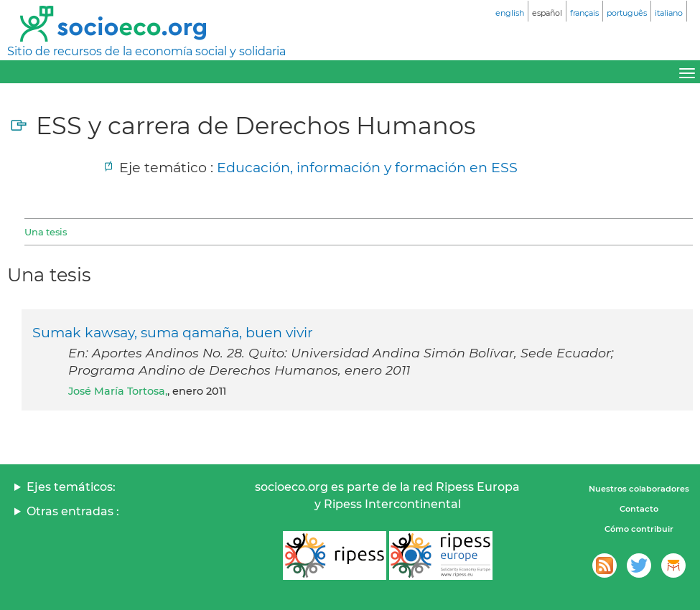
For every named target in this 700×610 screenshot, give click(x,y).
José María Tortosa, (118, 391)
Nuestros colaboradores (639, 489)
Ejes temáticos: (71, 487)
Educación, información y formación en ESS (367, 167)
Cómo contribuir (639, 529)
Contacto (639, 509)
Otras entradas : (73, 511)
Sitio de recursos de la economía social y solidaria (146, 51)
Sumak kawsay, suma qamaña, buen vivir (173, 332)
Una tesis (46, 232)
